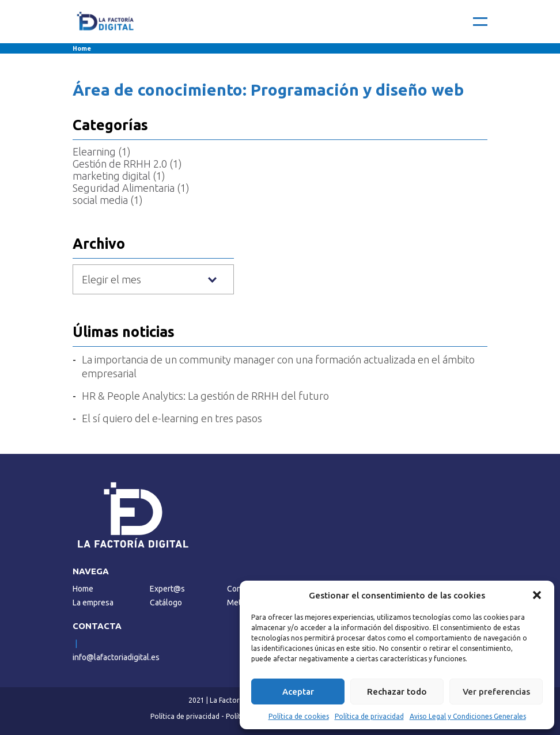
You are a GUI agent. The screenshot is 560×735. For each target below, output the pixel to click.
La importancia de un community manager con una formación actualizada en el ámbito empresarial (278, 366)
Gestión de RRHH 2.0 (120, 164)
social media (100, 200)
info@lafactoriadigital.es (116, 657)
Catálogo (166, 603)
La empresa (93, 603)
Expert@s (167, 589)
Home (82, 48)
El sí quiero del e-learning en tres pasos (172, 418)
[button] (537, 595)
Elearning (94, 151)
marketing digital (111, 176)
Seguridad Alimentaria (124, 188)
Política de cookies (299, 716)
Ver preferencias (496, 692)
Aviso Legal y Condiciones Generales (468, 716)
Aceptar (298, 692)
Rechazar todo (397, 692)
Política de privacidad (369, 716)
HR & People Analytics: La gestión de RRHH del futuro (205, 396)
